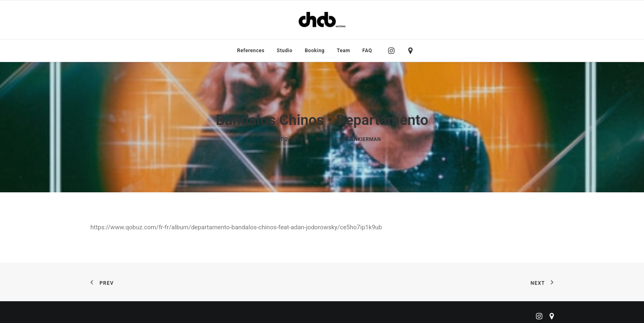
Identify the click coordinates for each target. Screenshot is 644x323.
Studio (285, 51)
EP (326, 137)
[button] (393, 51)
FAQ (367, 51)
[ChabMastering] (322, 20)
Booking (315, 51)
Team (344, 51)
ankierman (366, 137)
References (251, 51)
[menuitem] (251, 51)
